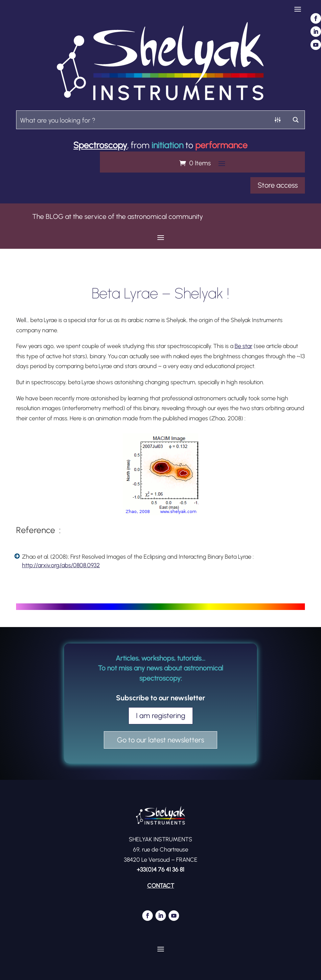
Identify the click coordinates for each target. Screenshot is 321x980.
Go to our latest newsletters (160, 740)
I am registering (161, 716)
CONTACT (161, 886)
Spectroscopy (100, 145)
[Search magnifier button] (296, 120)
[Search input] (143, 120)
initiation (167, 145)
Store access (278, 185)
